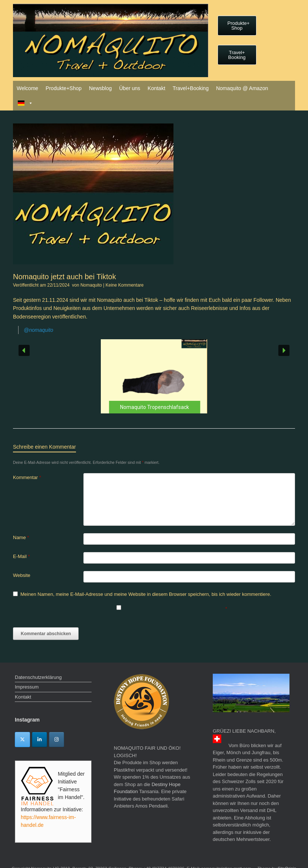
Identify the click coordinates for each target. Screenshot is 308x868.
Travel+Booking (191, 88)
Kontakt (156, 88)
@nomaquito (39, 330)
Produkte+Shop (64, 88)
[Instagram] (57, 740)
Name (21, 537)
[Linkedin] (39, 740)
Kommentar (27, 477)
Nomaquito (91, 285)
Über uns (130, 88)
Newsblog (100, 88)
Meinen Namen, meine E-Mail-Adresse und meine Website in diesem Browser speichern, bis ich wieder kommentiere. (146, 594)
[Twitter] (22, 740)
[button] (154, 376)
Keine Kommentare (125, 285)
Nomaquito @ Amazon (242, 88)
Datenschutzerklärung (38, 677)
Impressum (27, 687)
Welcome (27, 88)
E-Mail (21, 556)
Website (22, 575)
